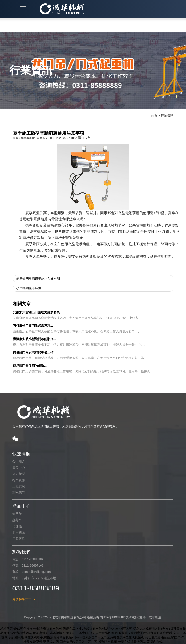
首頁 (154, 116)
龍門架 (15, 514)
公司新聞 (16, 474)
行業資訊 (167, 116)
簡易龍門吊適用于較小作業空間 (38, 279)
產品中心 (16, 468)
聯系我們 (16, 492)
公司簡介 (16, 461)
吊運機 (15, 526)
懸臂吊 (15, 520)
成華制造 (153, 617)
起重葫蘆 (16, 532)
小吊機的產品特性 (29, 288)
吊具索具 (16, 539)
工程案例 (16, 486)
